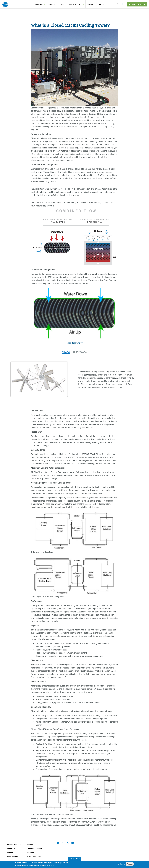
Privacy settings (74, 859)
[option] (39, 379)
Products (51, 4)
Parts (62, 4)
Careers (101, 4)
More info (52, 865)
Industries (39, 4)
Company (90, 4)
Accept (130, 864)
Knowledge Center (75, 4)
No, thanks (121, 864)
